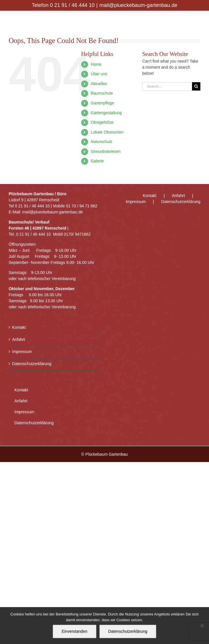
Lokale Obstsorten (107, 132)
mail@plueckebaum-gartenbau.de (138, 5)
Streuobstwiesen (106, 151)
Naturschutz (101, 142)
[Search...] (167, 86)
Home (96, 64)
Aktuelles (99, 84)
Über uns (99, 74)
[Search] (196, 86)
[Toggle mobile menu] (197, 20)
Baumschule (102, 93)
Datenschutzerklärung (32, 364)
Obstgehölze (102, 122)
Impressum (22, 352)
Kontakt (19, 327)
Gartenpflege (102, 103)
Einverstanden (75, 631)
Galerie (97, 161)
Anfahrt (19, 339)
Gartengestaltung (106, 113)
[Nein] (202, 626)
